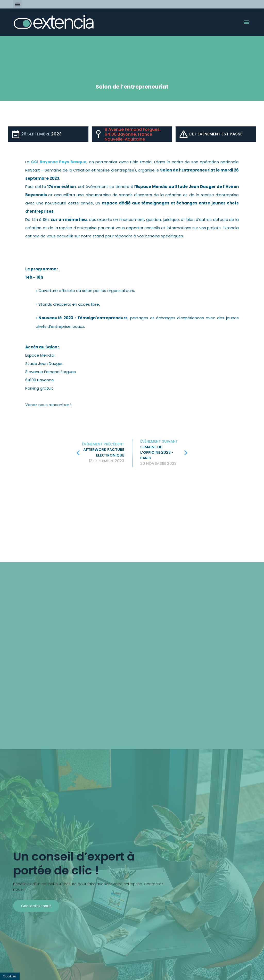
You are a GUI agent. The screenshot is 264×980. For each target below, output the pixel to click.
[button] (17, 4)
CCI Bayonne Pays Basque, (59, 162)
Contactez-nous (36, 906)
